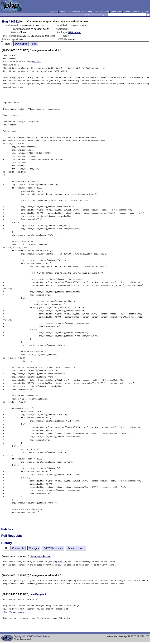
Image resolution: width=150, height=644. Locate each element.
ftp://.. (37, 62)
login (147, 12)
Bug (5, 21)
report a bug (87, 12)
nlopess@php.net (40, 557)
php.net (55, 12)
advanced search (101, 12)
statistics (127, 12)
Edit (34, 44)
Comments (18, 548)
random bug (138, 12)
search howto (116, 12)
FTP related (75, 32)
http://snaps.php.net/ (15, 612)
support (63, 12)
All (6, 548)
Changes (34, 548)
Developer (21, 44)
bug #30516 (59, 562)
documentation (74, 12)
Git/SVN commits (53, 548)
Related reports (76, 548)
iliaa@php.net (38, 594)
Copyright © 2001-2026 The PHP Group (32, 636)
